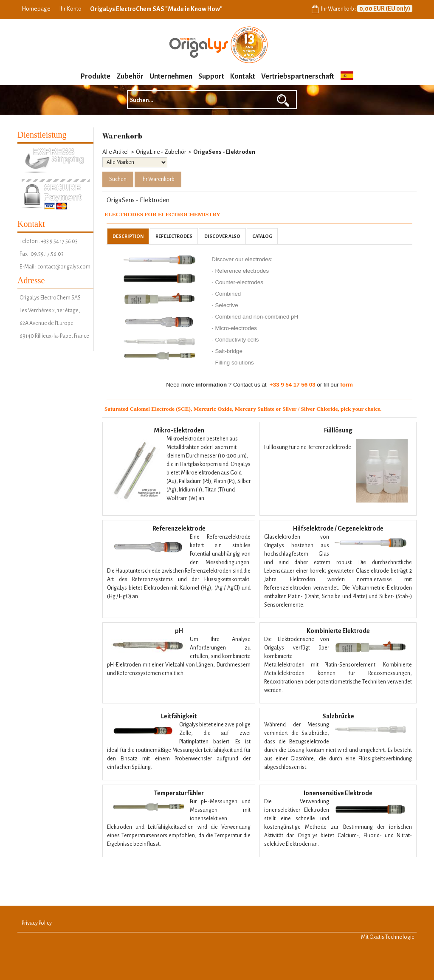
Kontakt (243, 76)
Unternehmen (171, 76)
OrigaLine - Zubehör (161, 152)
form (347, 385)
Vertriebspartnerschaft (298, 76)
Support (211, 76)
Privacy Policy (37, 923)
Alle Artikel (116, 152)
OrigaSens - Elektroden (224, 152)
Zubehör (130, 76)
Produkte (96, 76)
